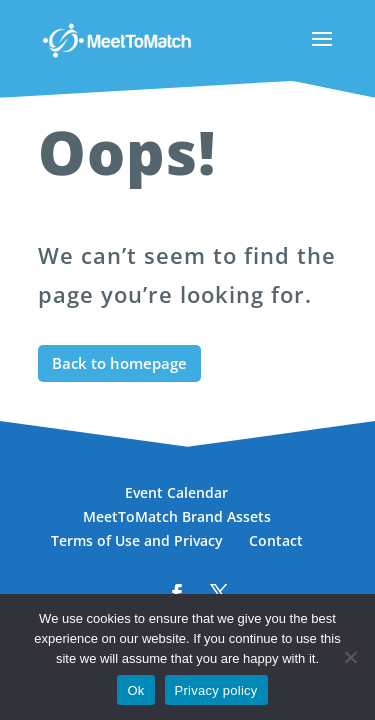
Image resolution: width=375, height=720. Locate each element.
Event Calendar (176, 492)
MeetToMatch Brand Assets (177, 516)
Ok (135, 690)
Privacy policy (216, 690)
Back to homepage (119, 363)
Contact (276, 540)
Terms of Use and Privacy (137, 540)
